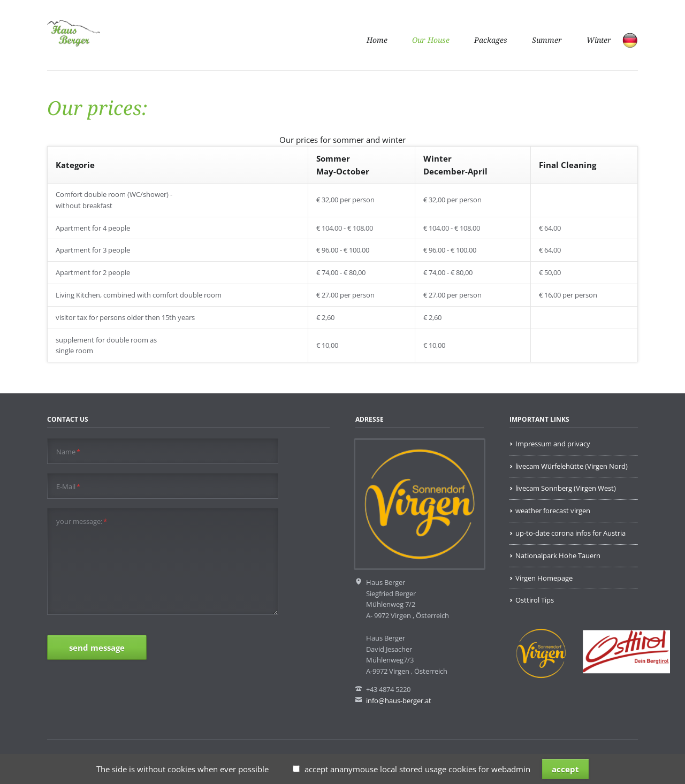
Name (68, 452)
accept (565, 769)
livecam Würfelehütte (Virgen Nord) (572, 466)
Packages (491, 40)
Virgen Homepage (544, 578)
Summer (547, 40)
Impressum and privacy (553, 444)
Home (377, 40)
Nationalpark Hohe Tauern (558, 555)
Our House (431, 40)
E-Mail (68, 487)
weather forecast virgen (553, 511)
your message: (82, 522)
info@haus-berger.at (399, 701)
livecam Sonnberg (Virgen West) (566, 488)
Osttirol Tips (535, 600)
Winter (599, 40)
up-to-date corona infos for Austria (570, 533)
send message (97, 648)
